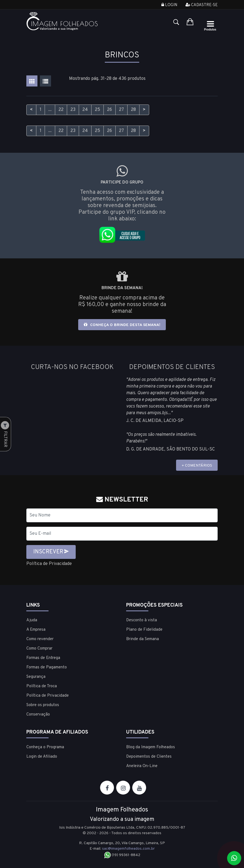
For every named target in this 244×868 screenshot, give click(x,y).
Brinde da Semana (143, 639)
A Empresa (36, 630)
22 (61, 110)
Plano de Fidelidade (144, 630)
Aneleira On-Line (142, 766)
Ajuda (32, 620)
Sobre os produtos (43, 705)
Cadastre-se (202, 5)
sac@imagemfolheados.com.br (128, 849)
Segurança (36, 677)
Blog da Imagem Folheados (151, 747)
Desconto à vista (142, 620)
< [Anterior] (31, 110)
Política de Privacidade (49, 564)
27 (121, 110)
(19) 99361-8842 (122, 855)
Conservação (38, 715)
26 (110, 110)
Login (169, 5)
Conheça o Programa (45, 747)
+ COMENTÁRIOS (197, 466)
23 (73, 110)
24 (85, 110)
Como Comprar (39, 649)
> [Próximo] (144, 110)
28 (133, 110)
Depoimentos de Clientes (149, 757)
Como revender (40, 639)
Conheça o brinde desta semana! (122, 325)
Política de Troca (42, 686)
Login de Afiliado (42, 757)
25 (97, 110)
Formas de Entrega (43, 658)
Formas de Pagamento (47, 667)
